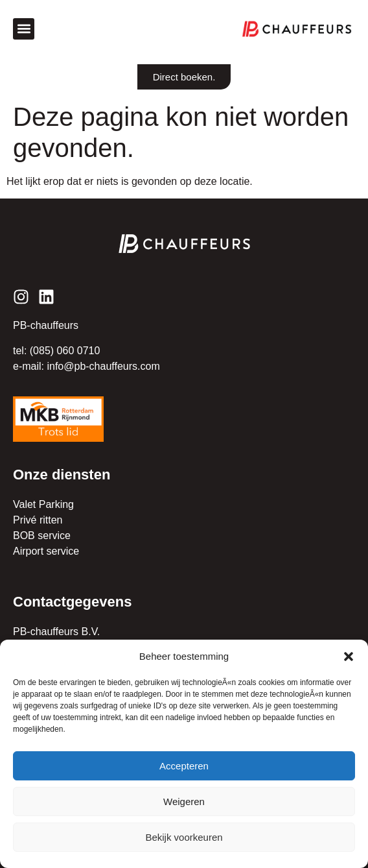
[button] (349, 657)
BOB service (42, 536)
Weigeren (184, 802)
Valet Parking (43, 504)
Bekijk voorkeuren (184, 837)
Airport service (46, 551)
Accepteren (184, 766)
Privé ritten (38, 520)
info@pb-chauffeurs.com (103, 366)
